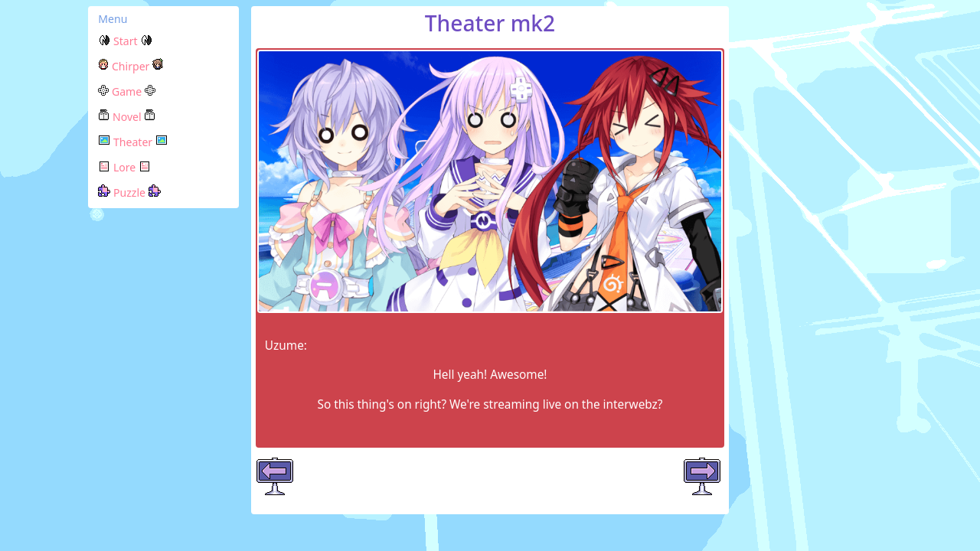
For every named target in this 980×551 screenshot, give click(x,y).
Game (127, 91)
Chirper (131, 66)
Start (125, 41)
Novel (127, 117)
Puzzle (129, 192)
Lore (124, 167)
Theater (133, 142)
